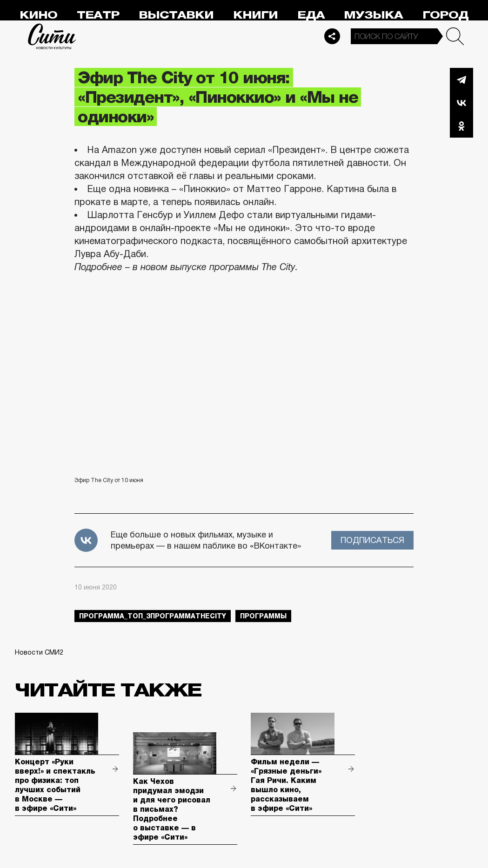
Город (445, 15)
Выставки (176, 15)
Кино (38, 15)
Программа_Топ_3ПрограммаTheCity (153, 616)
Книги (255, 15)
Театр (98, 15)
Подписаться (372, 540)
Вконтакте (461, 103)
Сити (52, 36)
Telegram (461, 80)
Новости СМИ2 (39, 652)
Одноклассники (461, 126)
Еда (311, 15)
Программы (263, 616)
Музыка (373, 15)
